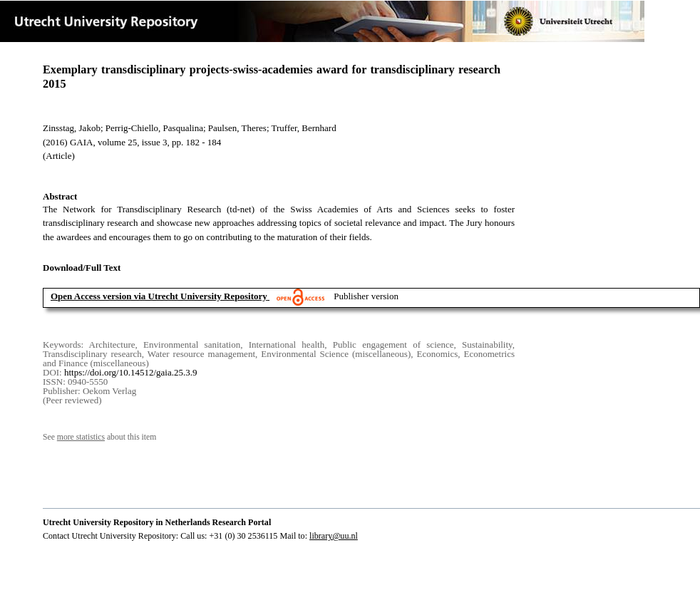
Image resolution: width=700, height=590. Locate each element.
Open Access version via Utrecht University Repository (159, 296)
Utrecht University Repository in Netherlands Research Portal (157, 522)
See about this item (99, 437)
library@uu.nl (334, 536)
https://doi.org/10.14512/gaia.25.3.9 (130, 372)
